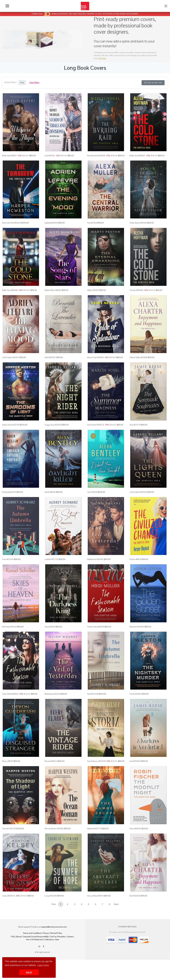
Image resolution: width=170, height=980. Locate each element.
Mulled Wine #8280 (53, 290)
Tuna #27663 (8, 559)
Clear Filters (34, 82)
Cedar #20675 (8, 896)
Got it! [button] (29, 972)
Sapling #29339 (51, 223)
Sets (57, 939)
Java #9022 (92, 492)
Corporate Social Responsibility (36, 937)
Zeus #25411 (50, 627)
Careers (70, 937)
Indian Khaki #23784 (11, 425)
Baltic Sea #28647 (137, 156)
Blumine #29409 (137, 627)
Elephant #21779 (94, 829)
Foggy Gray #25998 (53, 425)
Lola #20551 (50, 156)
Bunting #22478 (9, 492)
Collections (49, 939)
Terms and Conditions (32, 933)
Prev (54, 904)
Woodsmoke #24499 (96, 156)
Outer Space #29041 (138, 223)
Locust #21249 (51, 896)
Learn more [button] (43, 965)
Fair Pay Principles (58, 937)
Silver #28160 (135, 829)
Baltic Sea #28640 (10, 290)
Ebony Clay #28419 (95, 357)
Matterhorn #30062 (95, 559)
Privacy (46, 933)
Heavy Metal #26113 (95, 896)
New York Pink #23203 (12, 223)
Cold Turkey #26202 (138, 492)
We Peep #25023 (9, 627)
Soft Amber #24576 (96, 425)
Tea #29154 (92, 223)
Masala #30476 (51, 761)
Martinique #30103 (52, 694)
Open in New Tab (153, 83)
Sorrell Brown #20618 (96, 761)
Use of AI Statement (35, 939)
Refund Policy (56, 933)
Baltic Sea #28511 (9, 156)
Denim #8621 (135, 559)
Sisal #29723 (135, 425)
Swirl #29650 (135, 761)
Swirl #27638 (93, 694)
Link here (102, 58)
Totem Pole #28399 (96, 627)
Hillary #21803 (93, 290)
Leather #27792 (52, 559)
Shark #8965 (50, 492)
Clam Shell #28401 (10, 694)
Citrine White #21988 (139, 357)
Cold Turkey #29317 (11, 357)
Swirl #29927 (50, 357)
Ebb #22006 (135, 896)
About (19, 937)
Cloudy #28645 (136, 290)
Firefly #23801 (136, 694)
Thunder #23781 (9, 829)
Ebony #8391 (8, 761)
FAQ (13, 937)
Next (116, 904)
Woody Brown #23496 (54, 829)
